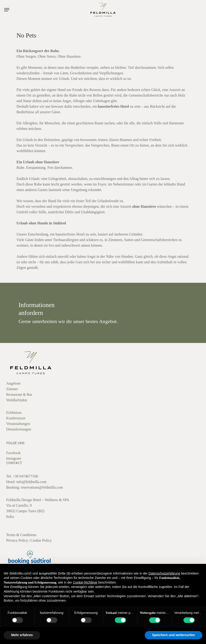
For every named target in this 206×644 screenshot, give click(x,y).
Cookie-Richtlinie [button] (85, 582)
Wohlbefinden (17, 400)
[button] (7, 10)
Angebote (13, 383)
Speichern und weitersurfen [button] (174, 635)
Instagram (14, 458)
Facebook (13, 453)
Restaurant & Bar (19, 394)
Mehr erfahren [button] (22, 635)
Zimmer (12, 389)
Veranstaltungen (18, 424)
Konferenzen (16, 418)
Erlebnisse (14, 413)
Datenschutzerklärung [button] (164, 573)
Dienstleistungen (19, 429)
